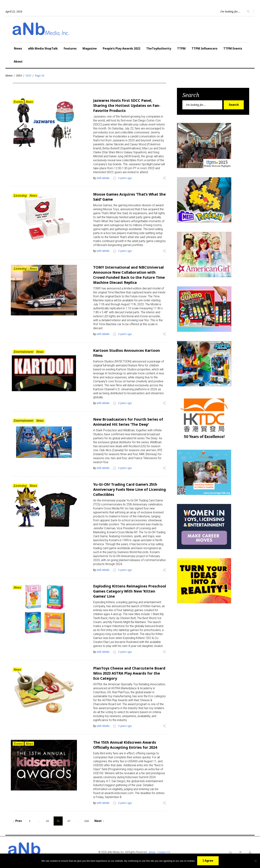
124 (86, 821)
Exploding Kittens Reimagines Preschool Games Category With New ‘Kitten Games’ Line (130, 591)
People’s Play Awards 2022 (122, 48)
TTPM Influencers (204, 48)
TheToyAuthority (159, 48)
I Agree (208, 861)
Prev (17, 821)
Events (18, 102)
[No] (255, 861)
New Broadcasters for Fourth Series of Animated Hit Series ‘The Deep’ (128, 422)
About (18, 61)
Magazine (90, 48)
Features (70, 48)
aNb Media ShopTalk (43, 48)
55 (47, 821)
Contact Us (164, 852)
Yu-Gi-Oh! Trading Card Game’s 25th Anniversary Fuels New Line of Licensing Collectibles (130, 489)
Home (9, 75)
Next (100, 821)
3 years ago (125, 178)
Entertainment (24, 352)
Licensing (20, 196)
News (18, 48)
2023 (19, 75)
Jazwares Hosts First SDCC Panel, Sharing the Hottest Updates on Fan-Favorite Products (127, 105)
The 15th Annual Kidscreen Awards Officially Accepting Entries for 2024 (125, 745)
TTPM (181, 48)
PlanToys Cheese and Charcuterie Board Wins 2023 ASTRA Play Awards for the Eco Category (129, 673)
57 (69, 821)
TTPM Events (233, 48)
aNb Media (103, 178)
